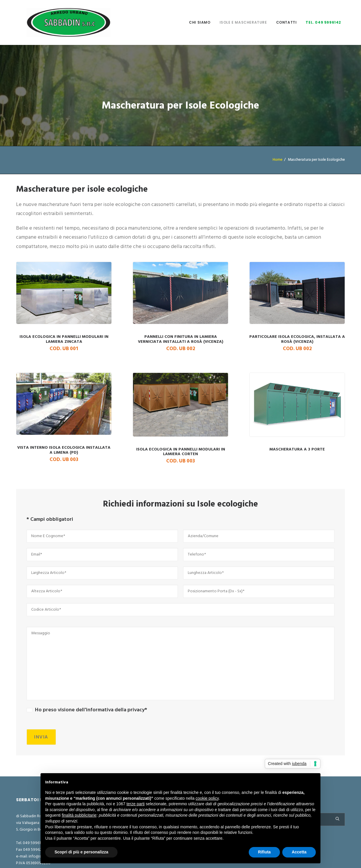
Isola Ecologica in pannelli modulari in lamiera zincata (64, 301)
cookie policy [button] (207, 798)
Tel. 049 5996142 (323, 14)
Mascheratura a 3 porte (297, 408)
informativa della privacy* (117, 669)
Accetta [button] (299, 852)
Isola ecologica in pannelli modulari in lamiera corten (180, 414)
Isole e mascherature (243, 14)
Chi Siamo (200, 14)
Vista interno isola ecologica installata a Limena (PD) (64, 412)
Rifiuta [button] (264, 852)
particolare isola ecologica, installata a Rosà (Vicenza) (297, 301)
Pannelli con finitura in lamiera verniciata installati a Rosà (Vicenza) (180, 301)
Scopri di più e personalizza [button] (81, 852)
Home (278, 118)
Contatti (286, 14)
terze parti (136, 804)
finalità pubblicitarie (79, 815)
